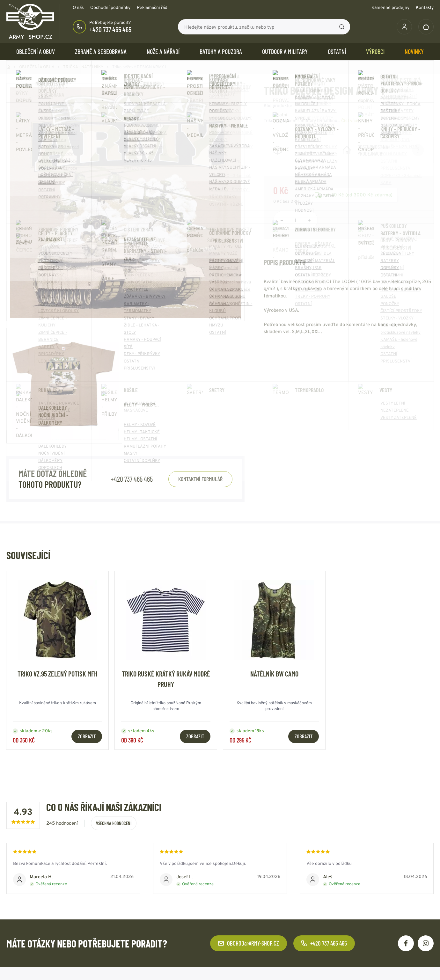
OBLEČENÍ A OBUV (36, 51)
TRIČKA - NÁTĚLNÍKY (83, 67)
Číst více (350, 121)
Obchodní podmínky (110, 7)
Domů (8, 67)
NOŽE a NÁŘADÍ (163, 51)
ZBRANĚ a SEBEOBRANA (101, 51)
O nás (78, 7)
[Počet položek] (296, 220)
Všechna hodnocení (114, 823)
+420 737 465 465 (110, 29)
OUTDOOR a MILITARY (285, 51)
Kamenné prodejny (390, 7)
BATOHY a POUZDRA (221, 51)
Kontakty (425, 7)
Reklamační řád (152, 7)
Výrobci (375, 51)
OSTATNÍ (337, 51)
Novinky (414, 51)
